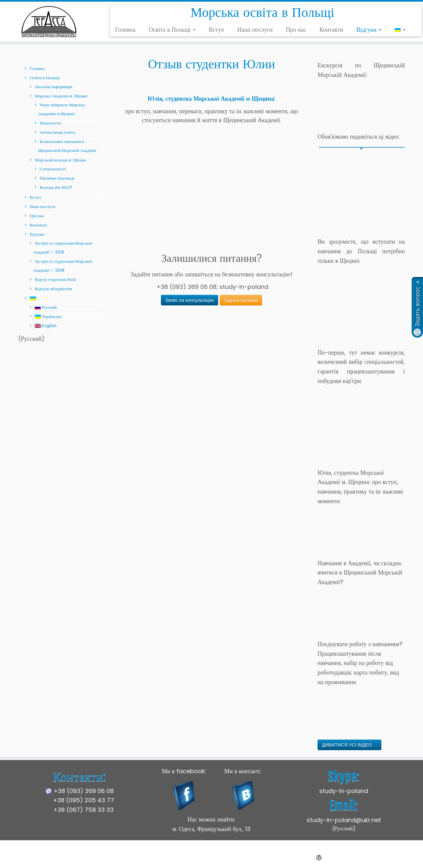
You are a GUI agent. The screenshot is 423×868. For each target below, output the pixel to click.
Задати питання (241, 300)
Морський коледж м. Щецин (60, 160)
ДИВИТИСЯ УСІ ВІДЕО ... (349, 745)
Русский (46, 307)
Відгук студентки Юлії (55, 279)
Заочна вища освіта (57, 132)
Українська (48, 316)
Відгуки (369, 30)
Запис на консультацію (190, 300)
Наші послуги (255, 30)
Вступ (216, 30)
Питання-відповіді (57, 178)
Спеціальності (53, 169)
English (46, 326)
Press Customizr (269, 858)
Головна (125, 30)
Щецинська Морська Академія (176, 858)
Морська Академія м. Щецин (61, 96)
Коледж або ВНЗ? (56, 187)
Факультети (50, 123)
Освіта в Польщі (172, 30)
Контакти (331, 30)
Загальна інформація (54, 87)
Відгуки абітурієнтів (53, 289)
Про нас (296, 30)
